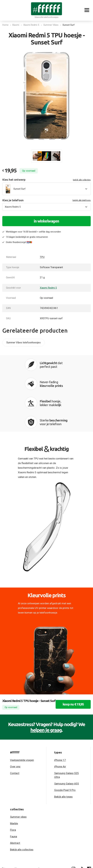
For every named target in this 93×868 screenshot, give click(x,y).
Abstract (15, 806)
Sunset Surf (69, 25)
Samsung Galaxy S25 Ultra (67, 738)
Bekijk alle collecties (22, 812)
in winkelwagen (47, 221)
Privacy (6, 831)
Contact (15, 736)
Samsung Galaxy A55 (67, 747)
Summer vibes (18, 780)
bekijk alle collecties (82, 180)
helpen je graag (46, 693)
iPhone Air (60, 729)
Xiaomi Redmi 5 (32, 25)
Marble (14, 786)
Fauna (14, 799)
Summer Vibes (52, 25)
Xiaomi (16, 25)
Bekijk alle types (63, 760)
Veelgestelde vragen (22, 723)
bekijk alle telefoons (82, 200)
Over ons (15, 729)
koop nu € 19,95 (72, 673)
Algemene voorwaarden (28, 831)
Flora (13, 793)
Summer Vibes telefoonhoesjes (23, 343)
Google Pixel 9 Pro (65, 753)
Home (5, 25)
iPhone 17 (60, 723)
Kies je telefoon (47, 200)
